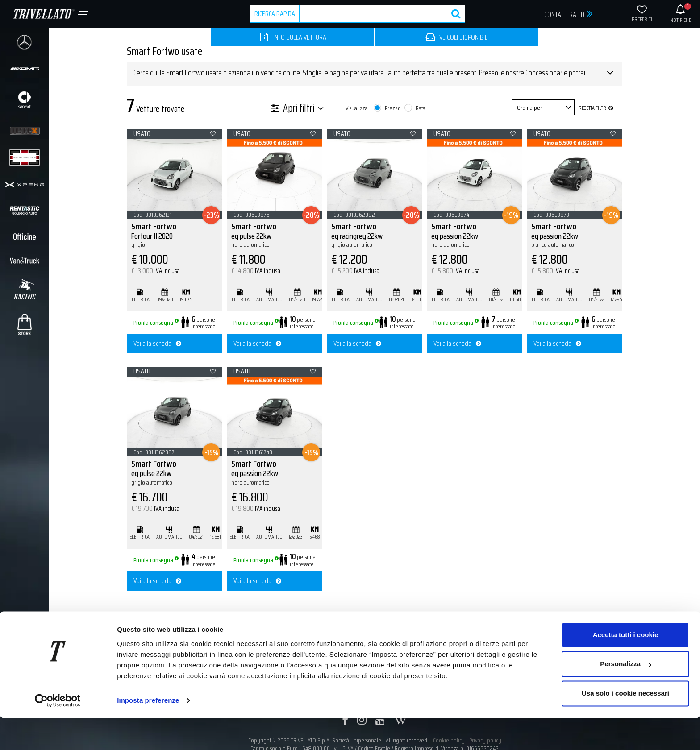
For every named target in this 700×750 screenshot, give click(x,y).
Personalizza (626, 696)
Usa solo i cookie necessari (625, 725)
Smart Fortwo (175, 235)
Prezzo (393, 108)
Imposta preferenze (148, 732)
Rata (421, 108)
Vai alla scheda (157, 343)
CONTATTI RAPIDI (569, 14)
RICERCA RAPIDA (275, 14)
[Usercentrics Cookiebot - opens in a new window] (58, 733)
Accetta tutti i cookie (626, 667)
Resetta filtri (596, 108)
